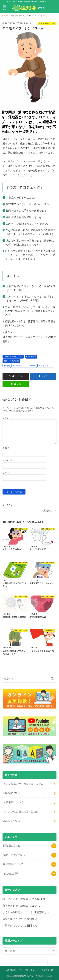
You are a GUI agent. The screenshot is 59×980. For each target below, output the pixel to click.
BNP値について (12, 793)
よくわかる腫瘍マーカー (16, 912)
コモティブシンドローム (25, 366)
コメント (8, 418)
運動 (8, 366)
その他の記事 (11, 873)
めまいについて (12, 821)
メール (7, 460)
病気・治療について (14, 356)
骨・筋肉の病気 (12, 361)
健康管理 (32, 356)
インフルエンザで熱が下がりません (23, 784)
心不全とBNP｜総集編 (15, 899)
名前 (6, 448)
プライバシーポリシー (29, 970)
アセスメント (46, 366)
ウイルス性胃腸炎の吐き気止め (21, 812)
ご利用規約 (11, 970)
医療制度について (13, 864)
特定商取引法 (48, 970)
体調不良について (13, 802)
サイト (6, 473)
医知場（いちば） (28, 976)
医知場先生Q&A (12, 846)
